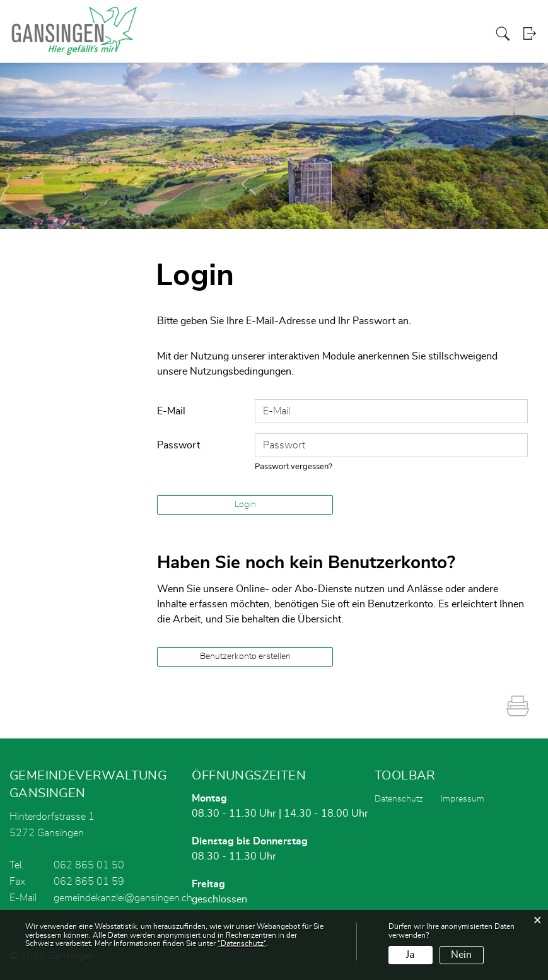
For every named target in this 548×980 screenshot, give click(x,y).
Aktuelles (252, 34)
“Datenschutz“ (242, 943)
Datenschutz (399, 799)
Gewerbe (399, 34)
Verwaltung (355, 34)
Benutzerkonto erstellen (245, 656)
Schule (474, 34)
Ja (410, 955)
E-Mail (171, 411)
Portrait (288, 34)
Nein (461, 955)
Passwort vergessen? (294, 467)
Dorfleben (439, 34)
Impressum (463, 799)
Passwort (178, 445)
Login (531, 34)
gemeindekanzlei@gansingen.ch (123, 898)
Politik (318, 34)
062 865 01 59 (89, 882)
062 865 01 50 (89, 865)
